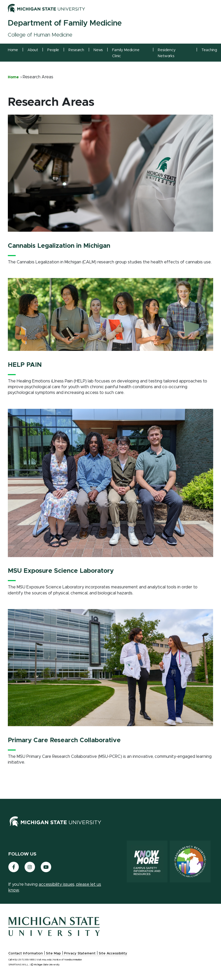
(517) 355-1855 (26, 960)
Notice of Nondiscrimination (67, 960)
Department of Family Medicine (65, 23)
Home (13, 50)
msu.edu (47, 960)
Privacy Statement (80, 954)
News (98, 50)
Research (76, 50)
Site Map (53, 954)
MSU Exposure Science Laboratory (61, 571)
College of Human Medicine (40, 35)
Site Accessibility (113, 954)
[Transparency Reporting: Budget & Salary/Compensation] (190, 861)
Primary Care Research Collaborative (64, 740)
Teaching (209, 50)
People (53, 50)
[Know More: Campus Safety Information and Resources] (147, 861)
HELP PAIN (25, 365)
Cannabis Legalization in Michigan (59, 246)
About (33, 50)
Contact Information (26, 954)
